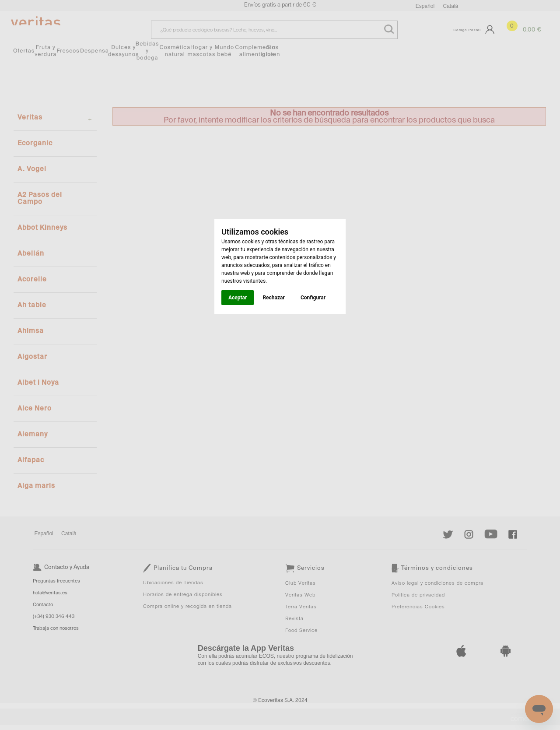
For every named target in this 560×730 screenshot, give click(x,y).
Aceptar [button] (238, 298)
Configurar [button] (313, 298)
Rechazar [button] (273, 298)
